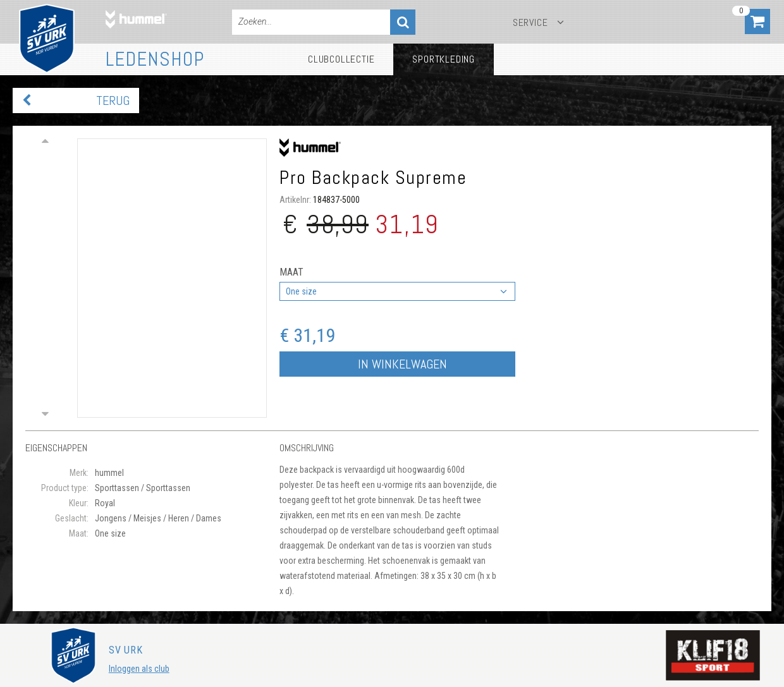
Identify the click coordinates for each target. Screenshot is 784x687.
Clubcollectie (341, 59)
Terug (113, 100)
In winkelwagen (402, 364)
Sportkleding (444, 59)
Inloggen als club (139, 669)
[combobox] (397, 291)
